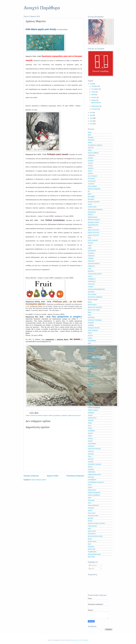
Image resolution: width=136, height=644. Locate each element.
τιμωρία (90, 510)
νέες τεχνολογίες (93, 374)
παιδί (89, 402)
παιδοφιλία (91, 413)
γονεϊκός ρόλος (92, 207)
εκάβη (90, 248)
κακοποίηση (91, 318)
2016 (91, 115)
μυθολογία (91, 369)
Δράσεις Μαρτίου (96, 103)
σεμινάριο (91, 462)
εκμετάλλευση (92, 251)
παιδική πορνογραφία (94, 405)
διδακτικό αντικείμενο (94, 220)
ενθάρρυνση (91, 266)
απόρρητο (91, 161)
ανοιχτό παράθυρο (93, 153)
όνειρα (90, 390)
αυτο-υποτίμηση (92, 176)
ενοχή (89, 269)
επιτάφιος (91, 287)
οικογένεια (91, 382)
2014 (91, 121)
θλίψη (89, 312)
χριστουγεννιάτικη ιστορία (95, 536)
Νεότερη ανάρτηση (31, 476)
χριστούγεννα (92, 534)
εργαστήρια (91, 292)
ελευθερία (91, 258)
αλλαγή (90, 143)
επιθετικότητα (92, 281)
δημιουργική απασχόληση (95, 209)
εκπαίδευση (91, 253)
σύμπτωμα (91, 477)
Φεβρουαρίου (95, 106)
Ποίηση (90, 436)
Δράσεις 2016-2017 (93, 235)
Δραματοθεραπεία (93, 225)
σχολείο (90, 487)
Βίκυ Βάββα (91, 197)
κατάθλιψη (91, 325)
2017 (91, 113)
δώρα (89, 238)
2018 (91, 84)
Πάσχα (90, 423)
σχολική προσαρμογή (94, 493)
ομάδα (90, 387)
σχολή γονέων (92, 490)
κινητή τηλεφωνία (93, 330)
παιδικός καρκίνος (93, 410)
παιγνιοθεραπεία (93, 397)
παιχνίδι (90, 415)
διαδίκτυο (91, 215)
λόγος (90, 346)
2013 (91, 124)
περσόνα (90, 433)
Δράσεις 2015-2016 (93, 233)
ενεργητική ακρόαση (94, 263)
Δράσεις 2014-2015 (93, 230)
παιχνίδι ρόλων (92, 418)
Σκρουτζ (90, 467)
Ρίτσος (90, 456)
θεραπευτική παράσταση (95, 307)
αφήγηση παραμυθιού (94, 189)
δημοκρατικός (92, 212)
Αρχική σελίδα (53, 476)
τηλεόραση (91, 508)
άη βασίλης (91, 140)
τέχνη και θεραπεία (93, 505)
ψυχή (89, 544)
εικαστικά (90, 243)
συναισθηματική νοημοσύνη (96, 482)
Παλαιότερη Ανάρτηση (75, 476)
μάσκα (90, 354)
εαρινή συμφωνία (93, 240)
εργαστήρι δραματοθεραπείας (96, 289)
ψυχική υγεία (92, 549)
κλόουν (90, 333)
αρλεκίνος (91, 168)
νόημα (90, 377)
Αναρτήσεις (93, 565)
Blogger (86, 640)
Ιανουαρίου (95, 109)
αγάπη (90, 132)
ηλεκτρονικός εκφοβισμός (95, 297)
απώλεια (90, 166)
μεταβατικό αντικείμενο (94, 359)
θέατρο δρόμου (92, 305)
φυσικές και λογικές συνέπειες (96, 523)
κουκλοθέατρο (92, 341)
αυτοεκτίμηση (92, 181)
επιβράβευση (92, 279)
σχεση (90, 485)
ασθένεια (90, 173)
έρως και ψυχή (92, 294)
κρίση (89, 343)
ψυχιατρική (91, 547)
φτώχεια (90, 521)
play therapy (91, 557)
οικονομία (91, 384)
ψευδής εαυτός (92, 541)
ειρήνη (90, 245)
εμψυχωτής (91, 261)
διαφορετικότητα (92, 217)
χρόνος (90, 539)
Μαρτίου (94, 100)
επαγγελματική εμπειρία (95, 274)
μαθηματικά (91, 351)
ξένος (89, 379)
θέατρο (90, 302)
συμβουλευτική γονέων (74, 416)
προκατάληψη (92, 444)
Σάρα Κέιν (91, 459)
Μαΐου (93, 95)
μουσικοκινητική (92, 366)
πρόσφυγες (91, 446)
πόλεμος (90, 438)
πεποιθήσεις (91, 431)
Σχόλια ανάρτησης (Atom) (39, 480)
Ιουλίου (94, 92)
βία (89, 191)
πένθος (90, 428)
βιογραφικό (91, 199)
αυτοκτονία (91, 184)
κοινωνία (90, 336)
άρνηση (90, 171)
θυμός (90, 315)
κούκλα (90, 338)
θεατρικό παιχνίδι (43, 416)
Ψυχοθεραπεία (92, 552)
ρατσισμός (91, 454)
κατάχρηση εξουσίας (94, 328)
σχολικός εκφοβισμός (94, 495)
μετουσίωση (91, 361)
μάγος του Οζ (92, 348)
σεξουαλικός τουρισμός (94, 464)
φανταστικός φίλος (93, 516)
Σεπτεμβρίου (95, 89)
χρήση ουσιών (92, 531)
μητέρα (90, 364)
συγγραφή (91, 469)
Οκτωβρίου (95, 86)
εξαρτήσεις (91, 271)
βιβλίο (90, 194)
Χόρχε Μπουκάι (92, 526)
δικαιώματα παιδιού (93, 222)
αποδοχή (90, 158)
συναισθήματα (92, 480)
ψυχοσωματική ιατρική (94, 554)
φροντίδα (90, 518)
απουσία (90, 163)
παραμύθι (64, 416)
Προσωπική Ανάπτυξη (94, 449)
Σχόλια (92, 569)
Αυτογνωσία (91, 179)
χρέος (90, 529)
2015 (91, 118)
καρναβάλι (91, 323)
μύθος (90, 372)
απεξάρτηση (91, 155)
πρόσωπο (91, 451)
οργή (89, 392)
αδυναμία (91, 137)
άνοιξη (90, 150)
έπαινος (90, 276)
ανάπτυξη (91, 148)
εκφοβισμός (91, 256)
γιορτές (90, 204)
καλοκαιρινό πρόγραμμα (95, 320)
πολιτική (90, 441)
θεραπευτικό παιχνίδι (94, 310)
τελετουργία (91, 500)
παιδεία (90, 400)
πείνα (89, 426)
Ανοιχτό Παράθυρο (42, 8)
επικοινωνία (34, 416)
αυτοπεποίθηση (92, 186)
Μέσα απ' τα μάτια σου (94, 356)
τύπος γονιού (92, 513)
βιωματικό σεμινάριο (94, 202)
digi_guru (76, 640)
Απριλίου (94, 97)
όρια (89, 395)
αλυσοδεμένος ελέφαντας (95, 145)
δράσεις (90, 227)
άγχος (90, 135)
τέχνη (89, 503)
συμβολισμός (92, 472)
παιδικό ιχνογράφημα (54, 416)
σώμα (89, 498)
